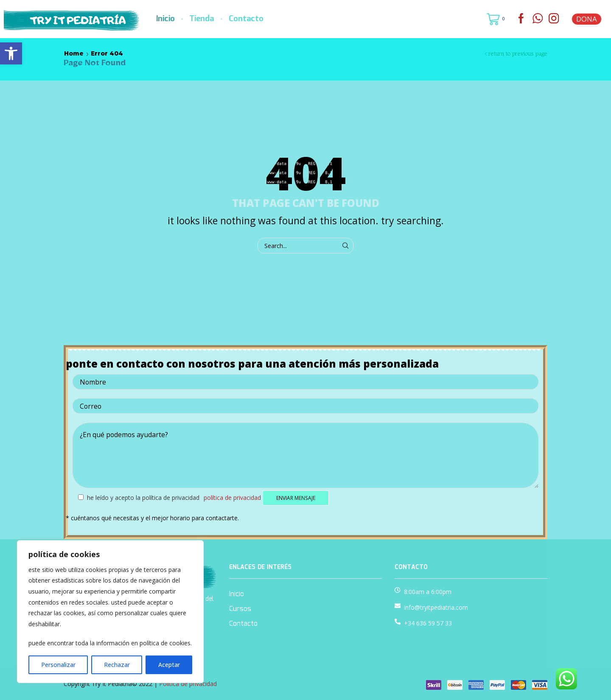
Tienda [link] (202, 19)
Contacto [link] (246, 19)
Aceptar (169, 665)
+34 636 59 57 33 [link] (428, 623)
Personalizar (58, 665)
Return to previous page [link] (518, 53)
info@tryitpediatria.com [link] (436, 607)
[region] (110, 612)
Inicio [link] (165, 19)
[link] (11, 53)
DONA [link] (587, 19)
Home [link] (74, 53)
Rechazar (117, 665)
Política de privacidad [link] (232, 498)
